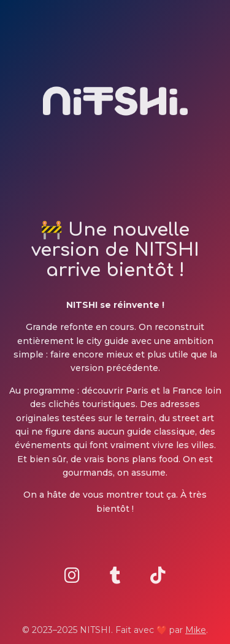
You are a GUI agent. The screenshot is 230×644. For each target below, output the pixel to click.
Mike (196, 630)
